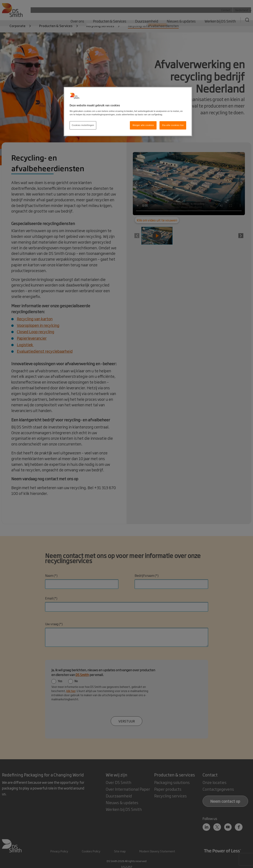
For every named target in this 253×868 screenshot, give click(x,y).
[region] (128, 112)
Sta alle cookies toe (173, 125)
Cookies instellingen (83, 125)
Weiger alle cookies (143, 125)
